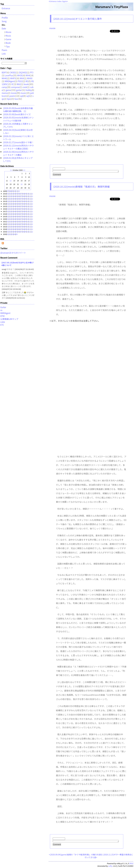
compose (15, 87)
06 (19, 194)
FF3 (32, 72)
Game (8, 39)
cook (25, 87)
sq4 (22, 96)
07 (8, 191)
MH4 (28, 75)
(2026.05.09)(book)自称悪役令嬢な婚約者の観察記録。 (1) (18, 110)
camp (4, 87)
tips (9, 99)
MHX (22, 78)
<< (11, 170)
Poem (4, 50)
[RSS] (131, 864)
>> (24, 170)
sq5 (28, 96)
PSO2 (20, 81)
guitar (19, 90)
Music (8, 36)
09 (12, 191)
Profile (5, 18)
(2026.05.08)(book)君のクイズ (17, 114)
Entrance (53, 1)
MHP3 (13, 78)
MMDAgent (10, 81)
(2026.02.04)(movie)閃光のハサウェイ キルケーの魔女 (18, 153)
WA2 (19, 84)
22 (22, 184)
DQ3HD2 (23, 72)
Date (4, 28)
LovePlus (9, 75)
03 (12, 194)
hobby (29, 90)
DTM (2, 316)
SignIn (65, 1)
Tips (8, 46)
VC (12, 84)
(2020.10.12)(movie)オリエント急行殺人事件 (78, 19)
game (8, 90)
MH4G (5, 78)
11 (17, 191)
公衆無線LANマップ (9, 319)
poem (12, 96)
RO (27, 81)
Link (4, 54)
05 (17, 194)
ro (1, 310)
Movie (8, 32)
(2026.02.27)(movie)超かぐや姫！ (18, 142)
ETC (2, 325)
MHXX (30, 78)
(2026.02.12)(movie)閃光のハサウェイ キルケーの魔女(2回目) (18, 147)
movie (52, 28)
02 (10, 194)
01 (8, 194)
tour (16, 99)
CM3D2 (13, 72)
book (26, 84)
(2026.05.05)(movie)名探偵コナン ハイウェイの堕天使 (18, 119)
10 (14, 191)
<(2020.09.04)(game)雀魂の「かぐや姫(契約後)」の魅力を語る (76, 855)
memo (5, 93)
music (23, 93)
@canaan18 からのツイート (13, 253)
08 (10, 191)
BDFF (4, 72)
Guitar (3, 307)
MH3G (20, 75)
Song (4, 21)
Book (8, 43)
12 (11, 181)
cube (3, 322)
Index (59, 1)
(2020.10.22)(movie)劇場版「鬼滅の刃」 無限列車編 (81, 187)
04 (14, 194)
